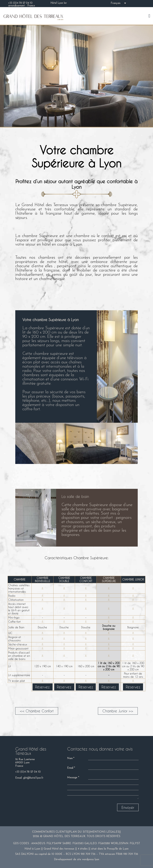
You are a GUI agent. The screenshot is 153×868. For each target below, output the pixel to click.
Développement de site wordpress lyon (77, 860)
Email (70, 768)
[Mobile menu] (149, 16)
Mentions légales (105, 832)
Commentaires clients (50, 832)
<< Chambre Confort (37, 711)
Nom (70, 758)
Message (72, 778)
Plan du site (79, 832)
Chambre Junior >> (118, 711)
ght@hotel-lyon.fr (33, 778)
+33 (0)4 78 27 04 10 (28, 772)
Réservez (42, 687)
